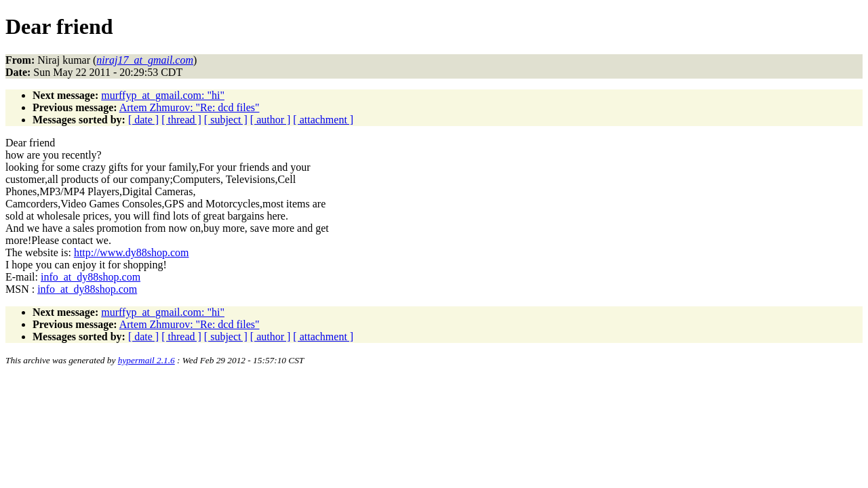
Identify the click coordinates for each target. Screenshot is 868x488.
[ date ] (143, 120)
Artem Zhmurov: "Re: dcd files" (190, 107)
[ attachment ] (323, 120)
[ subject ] (226, 120)
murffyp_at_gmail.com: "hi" (163, 95)
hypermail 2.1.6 (146, 360)
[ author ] (271, 120)
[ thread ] (181, 120)
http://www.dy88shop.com (132, 252)
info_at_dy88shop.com (91, 277)
